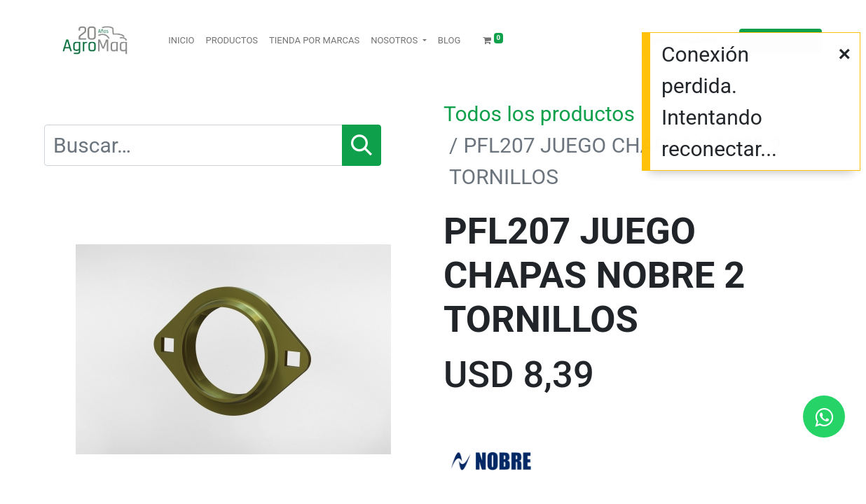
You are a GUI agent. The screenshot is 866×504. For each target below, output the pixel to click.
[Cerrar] (844, 54)
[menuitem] (181, 41)
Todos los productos (539, 114)
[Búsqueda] (362, 145)
